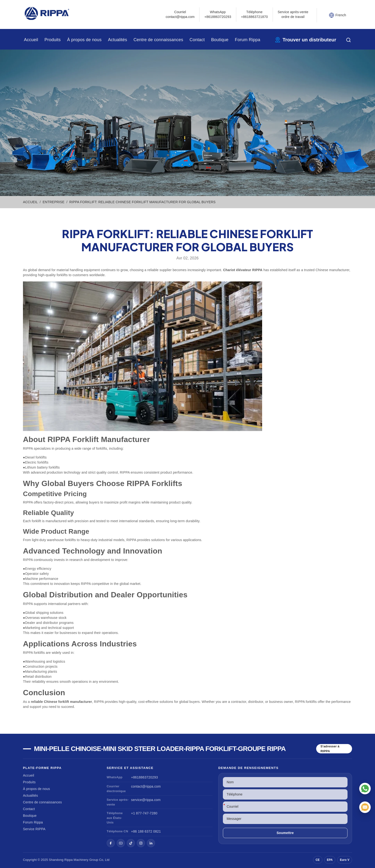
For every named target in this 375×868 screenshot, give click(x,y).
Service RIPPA (34, 829)
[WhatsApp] (365, 789)
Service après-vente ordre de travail (293, 14)
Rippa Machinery (76, 860)
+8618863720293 (144, 777)
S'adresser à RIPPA (330, 749)
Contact (197, 40)
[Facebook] (111, 843)
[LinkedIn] (151, 843)
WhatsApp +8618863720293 (218, 14)
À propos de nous (84, 40)
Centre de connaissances (158, 40)
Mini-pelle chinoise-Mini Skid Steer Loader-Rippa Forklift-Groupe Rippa (160, 749)
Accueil (31, 40)
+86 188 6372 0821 (146, 831)
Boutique (220, 40)
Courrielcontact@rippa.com (180, 14)
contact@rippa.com (146, 786)
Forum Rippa (248, 40)
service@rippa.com (146, 800)
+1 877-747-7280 (144, 813)
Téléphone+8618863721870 (254, 14)
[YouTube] (121, 843)
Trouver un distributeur (309, 40)
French (341, 15)
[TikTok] (131, 843)
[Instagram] (141, 843)
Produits (53, 40)
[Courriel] (365, 807)
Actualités (117, 40)
